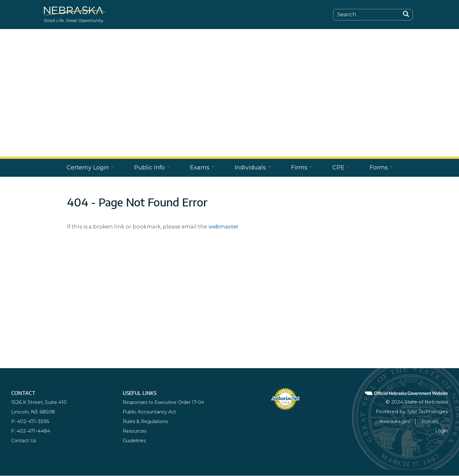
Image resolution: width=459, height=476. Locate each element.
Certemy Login (90, 167)
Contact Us (25, 440)
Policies (439, 421)
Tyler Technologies (425, 411)
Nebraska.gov (402, 421)
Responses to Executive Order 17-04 (166, 402)
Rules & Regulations (147, 421)
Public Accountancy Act (152, 412)
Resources (135, 431)
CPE (341, 167)
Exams (202, 167)
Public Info (152, 167)
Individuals (253, 167)
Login (441, 431)
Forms (381, 167)
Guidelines (135, 440)
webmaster (223, 227)
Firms (302, 167)
